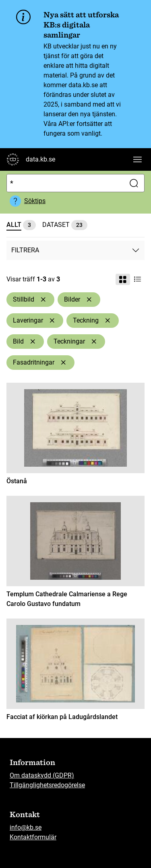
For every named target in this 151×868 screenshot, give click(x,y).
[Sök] (64, 183)
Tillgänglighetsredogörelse (47, 785)
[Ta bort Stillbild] (43, 300)
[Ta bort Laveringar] (52, 321)
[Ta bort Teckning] (108, 321)
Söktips (35, 201)
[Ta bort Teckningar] (94, 342)
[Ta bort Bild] (33, 342)
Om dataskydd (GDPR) (42, 775)
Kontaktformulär (33, 837)
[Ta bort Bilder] (89, 300)
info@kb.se (26, 827)
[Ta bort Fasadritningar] (63, 363)
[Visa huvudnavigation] (137, 159)
